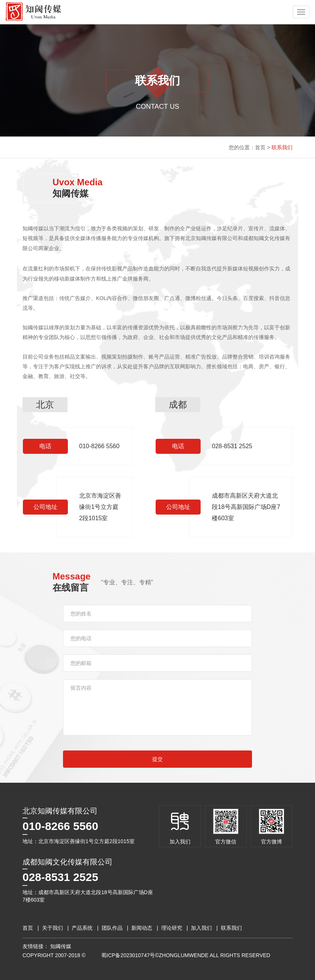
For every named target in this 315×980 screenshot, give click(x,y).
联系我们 (282, 147)
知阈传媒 (61, 946)
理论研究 (172, 928)
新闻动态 (142, 928)
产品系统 (82, 928)
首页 (260, 147)
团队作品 (112, 928)
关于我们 (52, 928)
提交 (157, 759)
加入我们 (201, 928)
